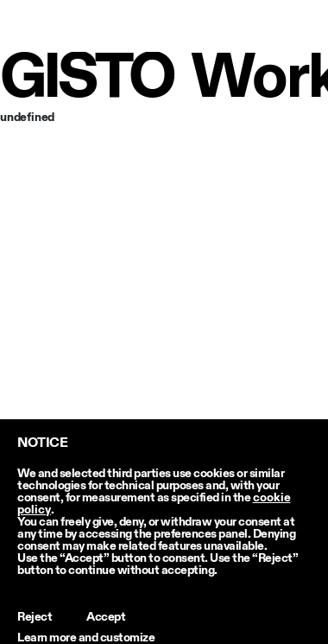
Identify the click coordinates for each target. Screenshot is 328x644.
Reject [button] (35, 617)
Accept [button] (106, 617)
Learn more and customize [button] (86, 638)
